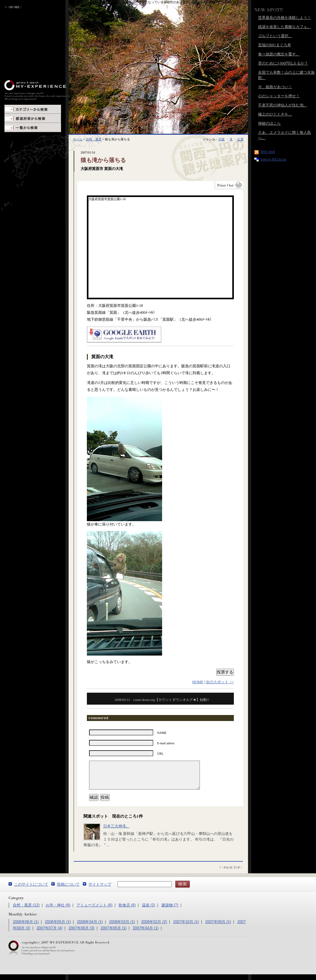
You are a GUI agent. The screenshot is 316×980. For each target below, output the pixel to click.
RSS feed (268, 152)
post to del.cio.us (273, 159)
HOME (198, 682)
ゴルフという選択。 (275, 36)
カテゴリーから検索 (33, 109)
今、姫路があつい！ (275, 87)
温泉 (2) (149, 911)
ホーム (78, 139)
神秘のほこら (269, 123)
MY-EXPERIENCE (36, 90)
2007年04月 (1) (146, 934)
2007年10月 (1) (186, 927)
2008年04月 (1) (90, 927)
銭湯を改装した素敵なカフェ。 (285, 27)
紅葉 (240, 139)
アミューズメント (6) (94, 911)
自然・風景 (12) (26, 911)
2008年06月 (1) (26, 927)
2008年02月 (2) (154, 927)
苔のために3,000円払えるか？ (283, 63)
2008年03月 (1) (122, 927)
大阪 (222, 139)
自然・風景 (94, 139)
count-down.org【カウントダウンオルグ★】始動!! (162, 700)
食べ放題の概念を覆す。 (279, 54)
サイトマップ (100, 890)
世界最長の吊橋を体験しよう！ (285, 18)
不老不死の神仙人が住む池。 (283, 105)
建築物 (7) (170, 911)
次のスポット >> (220, 682)
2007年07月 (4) (49, 934)
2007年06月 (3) (82, 934)
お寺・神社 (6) (58, 911)
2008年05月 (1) (58, 927)
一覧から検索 (33, 128)
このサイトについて (31, 890)
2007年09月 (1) (218, 927)
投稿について (68, 890)
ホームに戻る (13, 7)
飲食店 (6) (127, 911)
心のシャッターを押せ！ (279, 96)
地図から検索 (33, 118)
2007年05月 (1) (114, 934)
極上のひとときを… (275, 114)
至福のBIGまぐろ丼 (275, 45)
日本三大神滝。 (116, 832)
